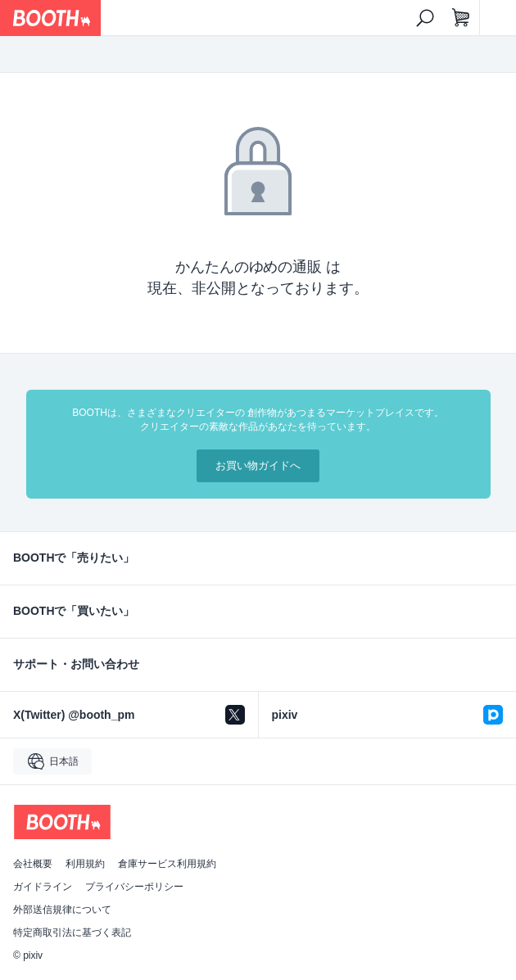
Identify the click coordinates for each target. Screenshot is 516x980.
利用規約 (85, 864)
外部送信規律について (62, 910)
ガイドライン (43, 887)
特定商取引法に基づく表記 (72, 933)
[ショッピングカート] (461, 18)
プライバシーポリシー (134, 887)
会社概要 (33, 864)
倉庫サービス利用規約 (167, 864)
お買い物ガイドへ (258, 465)
